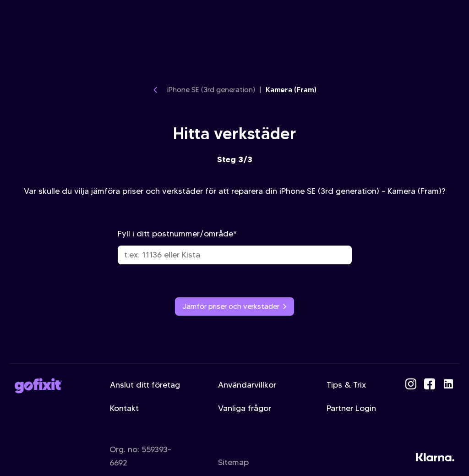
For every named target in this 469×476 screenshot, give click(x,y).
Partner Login (351, 408)
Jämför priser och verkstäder (234, 306)
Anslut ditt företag (145, 385)
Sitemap (233, 462)
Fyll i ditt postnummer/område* (235, 246)
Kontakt (124, 408)
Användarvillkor (247, 385)
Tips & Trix (346, 385)
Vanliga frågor (245, 408)
